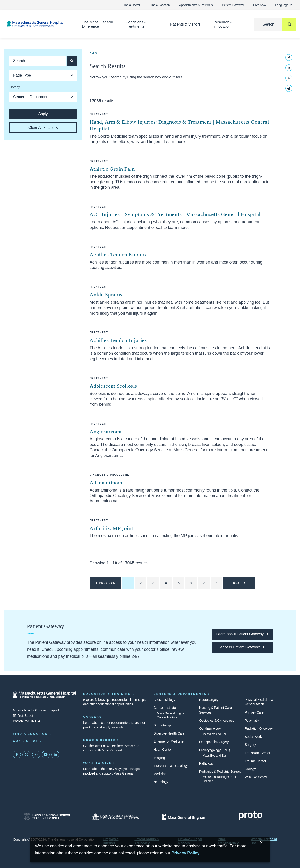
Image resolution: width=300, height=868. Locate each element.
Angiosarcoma (106, 432)
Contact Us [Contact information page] (26, 741)
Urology (250, 769)
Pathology (206, 763)
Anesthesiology (164, 700)
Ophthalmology (210, 728)
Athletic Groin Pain (112, 169)
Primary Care (254, 712)
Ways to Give (97, 763)
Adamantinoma (107, 483)
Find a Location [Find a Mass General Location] (30, 734)
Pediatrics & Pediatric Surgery (220, 772)
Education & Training (107, 694)
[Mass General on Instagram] (36, 755)
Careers (93, 717)
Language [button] (283, 5)
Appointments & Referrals (196, 5)
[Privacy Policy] (186, 853)
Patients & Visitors (185, 24)
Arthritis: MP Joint (111, 528)
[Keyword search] (38, 61)
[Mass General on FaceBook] (17, 755)
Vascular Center (256, 777)
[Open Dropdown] (43, 75)
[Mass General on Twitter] (26, 755)
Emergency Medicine (168, 741)
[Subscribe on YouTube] (46, 755)
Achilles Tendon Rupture (119, 255)
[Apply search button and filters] (72, 61)
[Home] (37, 24)
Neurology (161, 782)
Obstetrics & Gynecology (217, 721)
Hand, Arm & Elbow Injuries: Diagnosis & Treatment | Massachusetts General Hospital (179, 126)
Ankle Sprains (106, 295)
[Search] (275, 24)
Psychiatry (252, 721)
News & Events (99, 740)
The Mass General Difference (97, 24)
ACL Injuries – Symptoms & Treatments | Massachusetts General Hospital (175, 215)
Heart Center (163, 750)
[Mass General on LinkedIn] (55, 755)
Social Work (253, 737)
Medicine (160, 774)
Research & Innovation (223, 24)
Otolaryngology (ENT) (215, 750)
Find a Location (160, 5)
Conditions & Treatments (136, 24)
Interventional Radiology (171, 766)
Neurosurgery (209, 700)
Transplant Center (257, 753)
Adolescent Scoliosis (113, 386)
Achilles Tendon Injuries (118, 340)
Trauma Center (255, 761)
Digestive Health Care (169, 733)
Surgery (250, 745)
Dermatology (163, 725)
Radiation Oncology (259, 728)
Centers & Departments (180, 694)
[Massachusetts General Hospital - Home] (45, 695)
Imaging (159, 758)
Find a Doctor (131, 5)
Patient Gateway (233, 5)
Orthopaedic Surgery (214, 742)
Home (93, 53)
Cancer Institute (165, 708)
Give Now (260, 5)
